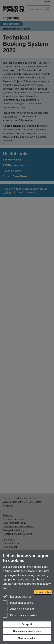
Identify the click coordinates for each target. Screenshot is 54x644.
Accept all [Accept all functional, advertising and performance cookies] (27, 624)
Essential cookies (17, 596)
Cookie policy (43, 592)
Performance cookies (20, 616)
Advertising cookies (19, 609)
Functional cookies (18, 603)
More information (27, 638)
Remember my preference (27, 631)
